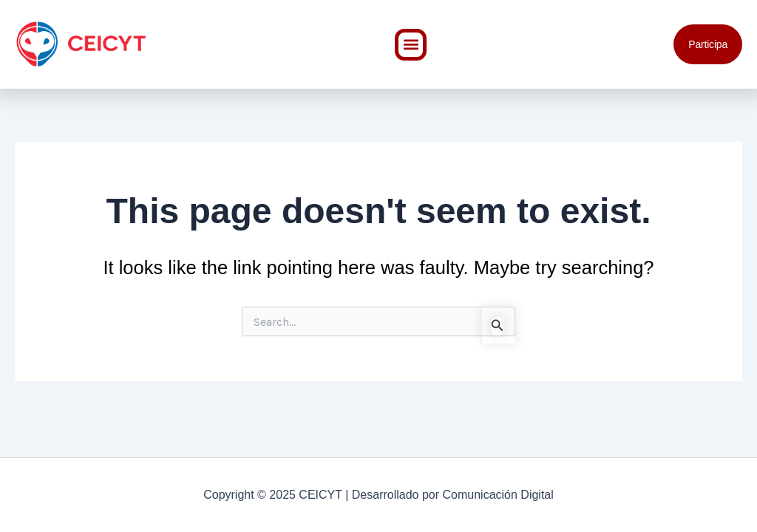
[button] (411, 45)
